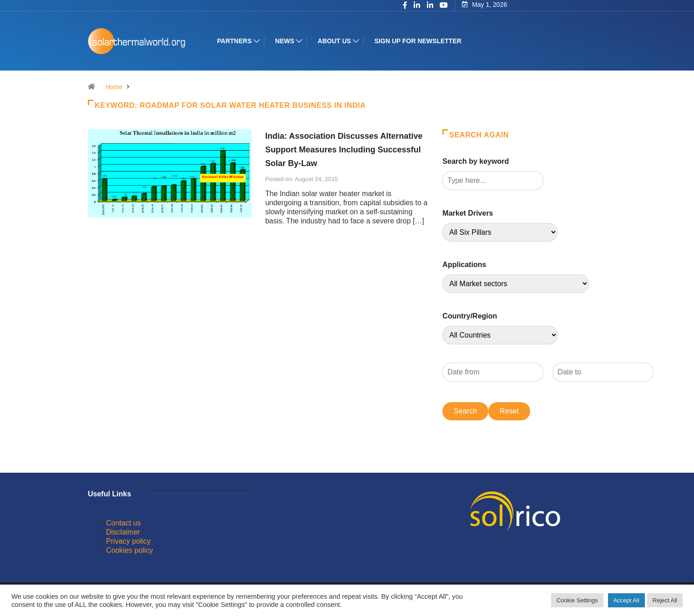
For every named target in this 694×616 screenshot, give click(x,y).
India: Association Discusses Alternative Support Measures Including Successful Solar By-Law (344, 150)
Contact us (123, 523)
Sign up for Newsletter (418, 41)
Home (114, 87)
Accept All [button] (626, 600)
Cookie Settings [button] (577, 600)
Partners (234, 41)
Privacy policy (128, 541)
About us (334, 41)
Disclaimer (123, 532)
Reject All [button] (665, 600)
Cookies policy (129, 550)
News (285, 41)
